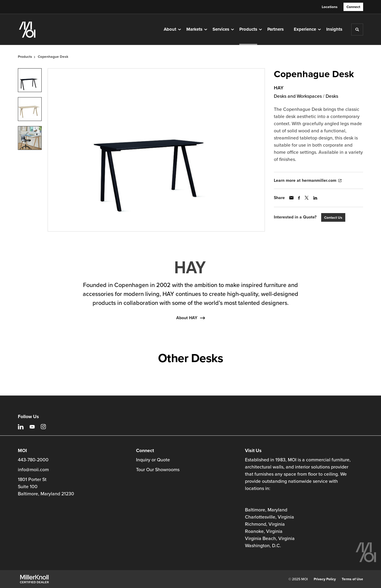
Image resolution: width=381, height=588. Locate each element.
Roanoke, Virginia (264, 531)
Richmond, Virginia (265, 524)
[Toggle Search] (357, 30)
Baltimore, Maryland (266, 510)
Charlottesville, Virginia (270, 517)
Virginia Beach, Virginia (270, 539)
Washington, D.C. (263, 546)
